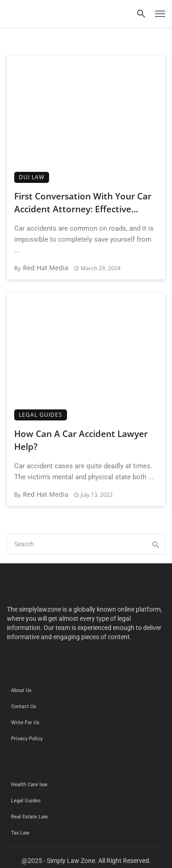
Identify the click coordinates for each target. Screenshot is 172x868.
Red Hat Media (46, 268)
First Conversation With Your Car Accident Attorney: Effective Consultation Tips (83, 203)
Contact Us (24, 706)
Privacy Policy (27, 739)
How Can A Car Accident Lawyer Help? (81, 440)
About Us (21, 690)
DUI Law (32, 177)
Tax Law (20, 833)
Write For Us (25, 723)
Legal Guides (41, 415)
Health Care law (29, 785)
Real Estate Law (29, 817)
